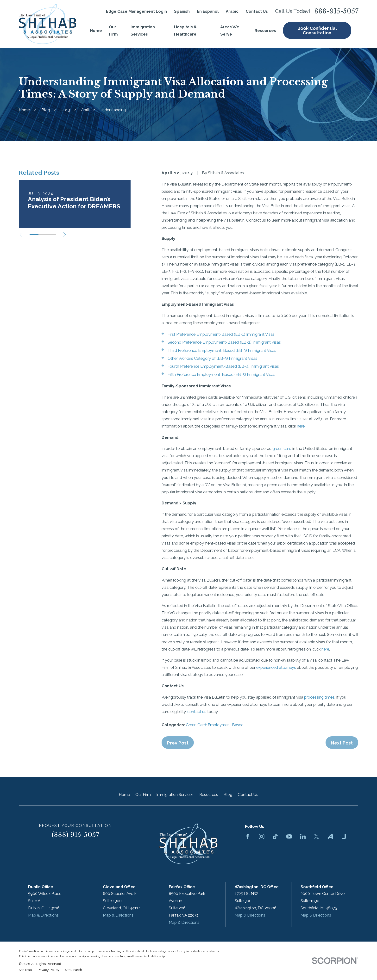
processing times (319, 697)
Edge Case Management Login (136, 11)
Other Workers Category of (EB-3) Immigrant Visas (212, 358)
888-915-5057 (336, 11)
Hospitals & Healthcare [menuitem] (185, 31)
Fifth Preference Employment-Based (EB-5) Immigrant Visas (221, 374)
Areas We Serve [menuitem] (230, 31)
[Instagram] (261, 836)
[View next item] (65, 235)
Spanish (182, 11)
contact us (197, 712)
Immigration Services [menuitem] (143, 31)
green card (282, 448)
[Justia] (344, 836)
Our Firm (143, 794)
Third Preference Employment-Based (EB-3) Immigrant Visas (222, 350)
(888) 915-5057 (75, 835)
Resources (209, 794)
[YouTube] (289, 836)
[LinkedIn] (303, 836)
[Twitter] (317, 836)
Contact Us (257, 11)
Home (124, 794)
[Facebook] (248, 836)
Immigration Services (175, 794)
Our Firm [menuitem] (113, 31)
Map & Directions (43, 915)
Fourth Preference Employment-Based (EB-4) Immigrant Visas (223, 366)
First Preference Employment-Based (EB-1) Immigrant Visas (221, 334)
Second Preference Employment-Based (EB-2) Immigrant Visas (224, 342)
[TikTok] (275, 836)
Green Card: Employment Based (215, 725)
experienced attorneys (276, 667)
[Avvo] (330, 836)
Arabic (232, 11)
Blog (228, 794)
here (301, 426)
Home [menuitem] (96, 31)
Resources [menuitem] (265, 31)
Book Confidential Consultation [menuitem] (317, 30)
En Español (208, 11)
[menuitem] (25, 970)
